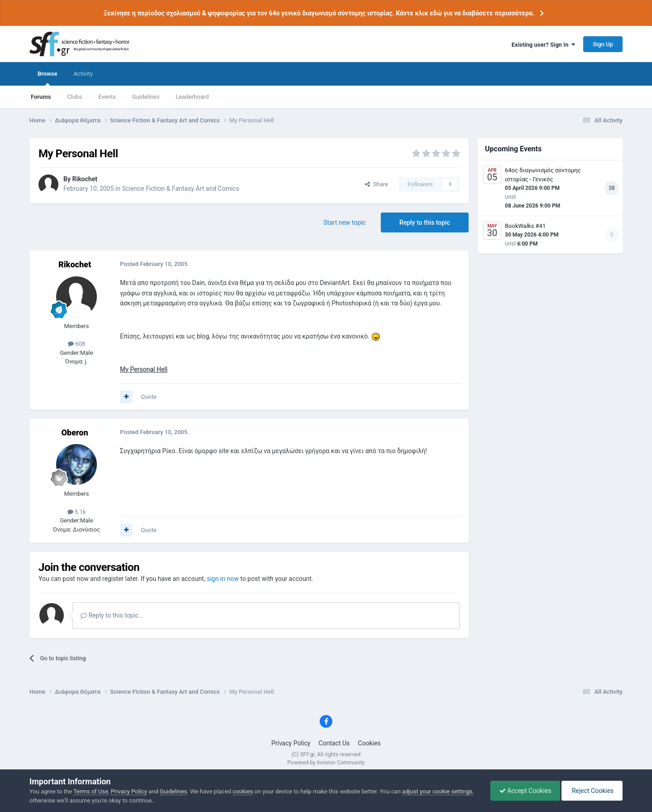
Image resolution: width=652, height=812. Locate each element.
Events (107, 97)
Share (376, 184)
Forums (41, 97)
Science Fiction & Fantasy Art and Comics (180, 188)
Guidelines (146, 97)
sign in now (223, 579)
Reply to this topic (425, 222)
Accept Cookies (523, 791)
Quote (149, 397)
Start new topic (345, 222)
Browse (47, 78)
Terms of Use (91, 791)
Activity (83, 74)
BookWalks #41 (525, 226)
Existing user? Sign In (543, 45)
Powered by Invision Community (326, 763)
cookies (243, 791)
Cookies (369, 743)
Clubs (74, 97)
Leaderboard (192, 97)
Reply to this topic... (112, 615)
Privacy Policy (291, 743)
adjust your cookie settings (437, 791)
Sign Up (603, 44)
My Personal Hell (144, 369)
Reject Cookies (591, 791)
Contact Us (334, 743)
